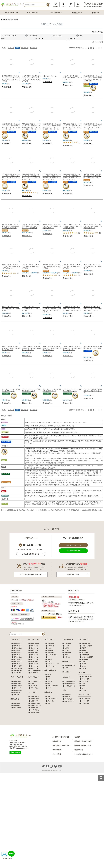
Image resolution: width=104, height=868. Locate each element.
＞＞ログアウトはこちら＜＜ (84, 754)
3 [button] (93, 48)
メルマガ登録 (57, 754)
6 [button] (99, 48)
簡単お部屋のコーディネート (62, 746)
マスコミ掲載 (57, 750)
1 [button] (89, 48)
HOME (3, 20)
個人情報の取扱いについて (83, 746)
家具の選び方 (57, 741)
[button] (86, 48)
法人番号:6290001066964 (19, 748)
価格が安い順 (25, 48)
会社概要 (77, 737)
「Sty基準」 (29, 449)
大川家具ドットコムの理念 (61, 737)
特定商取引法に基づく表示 (83, 741)
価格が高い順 (33, 48)
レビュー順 (11, 48)
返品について (79, 750)
